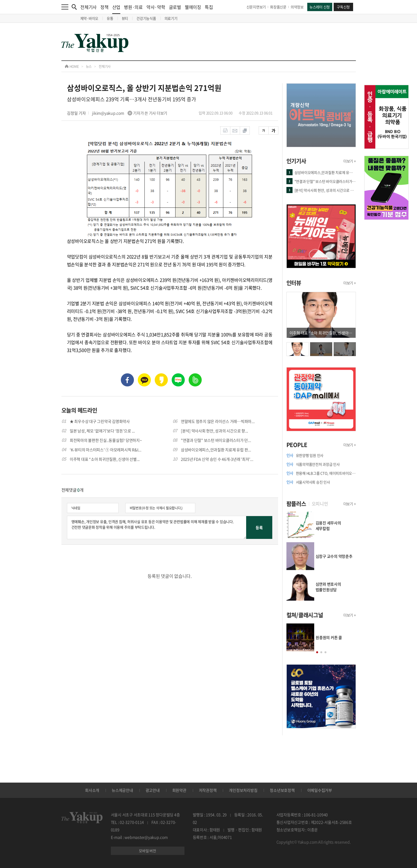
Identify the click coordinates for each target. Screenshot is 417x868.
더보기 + (350, 161)
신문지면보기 (256, 7)
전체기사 (88, 7)
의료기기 (171, 18)
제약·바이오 (89, 18)
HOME (72, 66)
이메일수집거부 (320, 790)
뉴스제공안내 (122, 790)
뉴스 (89, 66)
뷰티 (125, 18)
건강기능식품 (146, 18)
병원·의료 (133, 7)
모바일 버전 (148, 851)
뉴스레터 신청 (320, 7)
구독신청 (343, 7)
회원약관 (179, 790)
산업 (116, 9)
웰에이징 (193, 7)
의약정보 (297, 7)
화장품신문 (278, 7)
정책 (104, 7)
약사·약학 (156, 7)
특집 (209, 7)
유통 (110, 18)
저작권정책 (208, 790)
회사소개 (92, 790)
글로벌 (175, 7)
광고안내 (153, 790)
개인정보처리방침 (243, 790)
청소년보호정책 (282, 790)
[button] (317, 652)
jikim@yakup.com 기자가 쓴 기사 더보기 (130, 113)
